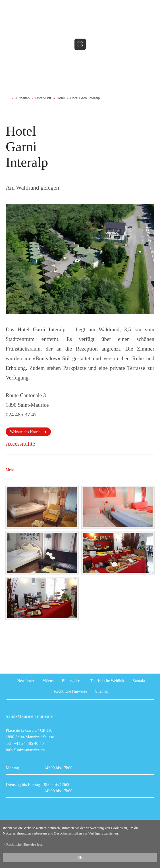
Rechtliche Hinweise (70, 691)
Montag (12, 768)
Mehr (10, 470)
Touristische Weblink (107, 681)
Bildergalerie (72, 681)
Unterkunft (43, 98)
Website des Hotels (25, 432)
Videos (48, 681)
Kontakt (139, 681)
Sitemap (102, 691)
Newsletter (26, 681)
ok (80, 857)
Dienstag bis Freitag (23, 785)
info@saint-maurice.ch (25, 750)
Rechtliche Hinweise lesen (25, 844)
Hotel (61, 98)
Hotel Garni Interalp (85, 98)
